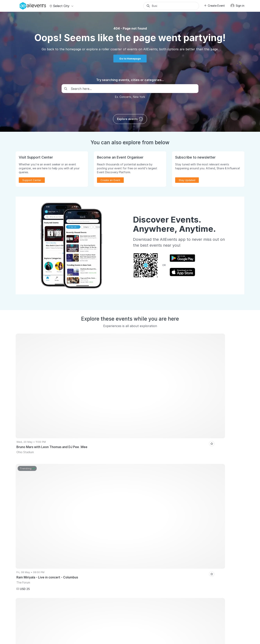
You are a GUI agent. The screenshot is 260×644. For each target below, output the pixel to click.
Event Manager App (30, 552)
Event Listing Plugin (147, 524)
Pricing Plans (26, 546)
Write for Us (84, 546)
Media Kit (140, 529)
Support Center (32, 180)
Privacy (110, 619)
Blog (138, 546)
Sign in (237, 6)
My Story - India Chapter (221, 489)
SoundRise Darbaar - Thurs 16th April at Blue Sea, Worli (51, 495)
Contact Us (125, 619)
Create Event (214, 6)
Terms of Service (91, 619)
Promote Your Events (30, 529)
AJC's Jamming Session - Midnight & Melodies (172, 489)
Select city (61, 6)
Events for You (85, 524)
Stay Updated (187, 180)
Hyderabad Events (29, 477)
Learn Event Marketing (31, 574)
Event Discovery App (89, 541)
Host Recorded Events (31, 541)
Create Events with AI (31, 557)
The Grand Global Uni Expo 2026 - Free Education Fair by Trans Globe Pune (180, 483)
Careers (34, 619)
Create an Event (110, 180)
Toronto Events (127, 477)
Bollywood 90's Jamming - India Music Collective (108, 489)
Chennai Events (80, 477)
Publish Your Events (30, 524)
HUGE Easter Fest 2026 (217, 477)
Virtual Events (85, 529)
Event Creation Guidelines (33, 580)
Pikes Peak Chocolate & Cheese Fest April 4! (169, 477)
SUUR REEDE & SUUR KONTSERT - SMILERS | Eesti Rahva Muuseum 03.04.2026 (139, 495)
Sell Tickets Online (29, 535)
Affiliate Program (145, 535)
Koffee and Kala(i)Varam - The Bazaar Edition (45, 489)
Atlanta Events (55, 477)
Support (48, 619)
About (21, 619)
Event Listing (25, 569)
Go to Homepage (130, 59)
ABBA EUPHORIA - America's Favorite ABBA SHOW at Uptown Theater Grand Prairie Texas (73, 483)
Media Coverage (66, 619)
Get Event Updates (88, 535)
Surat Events (104, 477)
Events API (24, 563)
